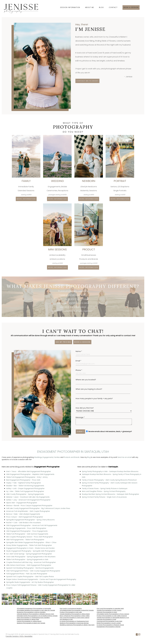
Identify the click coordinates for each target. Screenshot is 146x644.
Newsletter (29, 636)
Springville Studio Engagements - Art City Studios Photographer (30, 582)
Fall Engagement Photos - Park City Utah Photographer (27, 574)
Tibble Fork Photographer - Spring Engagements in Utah (27, 560)
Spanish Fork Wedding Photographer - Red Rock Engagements (30, 568)
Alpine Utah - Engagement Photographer (22, 503)
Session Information (70, 7)
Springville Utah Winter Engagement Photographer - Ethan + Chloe (31, 542)
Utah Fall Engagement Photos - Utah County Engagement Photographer (33, 571)
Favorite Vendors (12, 636)
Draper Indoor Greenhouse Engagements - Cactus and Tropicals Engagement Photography (41, 579)
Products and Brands (72, 457)
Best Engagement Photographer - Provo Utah (23, 480)
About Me (90, 7)
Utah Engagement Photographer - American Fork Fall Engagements (32, 525)
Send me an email (125, 457)
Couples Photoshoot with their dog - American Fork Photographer (31, 562)
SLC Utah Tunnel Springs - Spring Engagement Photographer (29, 554)
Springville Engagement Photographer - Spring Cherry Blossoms (30, 520)
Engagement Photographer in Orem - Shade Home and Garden (30, 548)
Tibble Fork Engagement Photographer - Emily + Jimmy (27, 477)
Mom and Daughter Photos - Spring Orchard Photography (104, 491)
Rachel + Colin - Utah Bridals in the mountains (24, 523)
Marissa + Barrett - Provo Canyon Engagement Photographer (29, 506)
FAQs (22, 636)
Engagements (48, 457)
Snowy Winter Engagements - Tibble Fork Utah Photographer (29, 545)
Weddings (38, 457)
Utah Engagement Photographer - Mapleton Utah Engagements (30, 474)
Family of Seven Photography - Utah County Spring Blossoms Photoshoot (109, 480)
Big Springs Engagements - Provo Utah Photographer (26, 528)
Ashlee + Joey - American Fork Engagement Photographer (28, 500)
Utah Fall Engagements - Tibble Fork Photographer (25, 540)
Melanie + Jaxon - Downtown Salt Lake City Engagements (28, 497)
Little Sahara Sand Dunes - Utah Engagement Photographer (29, 565)
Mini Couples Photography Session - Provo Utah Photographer (30, 537)
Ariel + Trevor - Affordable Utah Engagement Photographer (29, 471)
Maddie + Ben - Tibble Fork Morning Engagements (25, 486)
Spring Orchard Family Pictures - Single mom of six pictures (104, 497)
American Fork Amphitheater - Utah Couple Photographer (28, 511)
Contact (113, 7)
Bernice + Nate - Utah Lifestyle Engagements (23, 514)
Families (57, 457)
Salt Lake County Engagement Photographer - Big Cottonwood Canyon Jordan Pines (38, 508)
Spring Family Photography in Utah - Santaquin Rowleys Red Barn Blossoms (110, 471)
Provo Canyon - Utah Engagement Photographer (25, 517)
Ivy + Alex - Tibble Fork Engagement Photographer (25, 491)
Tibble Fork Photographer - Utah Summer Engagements (27, 534)
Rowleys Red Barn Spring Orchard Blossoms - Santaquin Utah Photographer (110, 494)
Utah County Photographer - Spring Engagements (25, 494)
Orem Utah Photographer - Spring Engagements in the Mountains (31, 557)
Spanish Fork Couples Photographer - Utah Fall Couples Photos (30, 577)
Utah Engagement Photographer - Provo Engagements (27, 531)
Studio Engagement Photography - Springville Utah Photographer (31, 551)
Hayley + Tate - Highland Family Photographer (24, 483)
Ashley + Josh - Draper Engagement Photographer (25, 489)
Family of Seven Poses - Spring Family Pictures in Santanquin (105, 489)
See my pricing (63, 342)
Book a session (131, 7)
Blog (101, 7)
